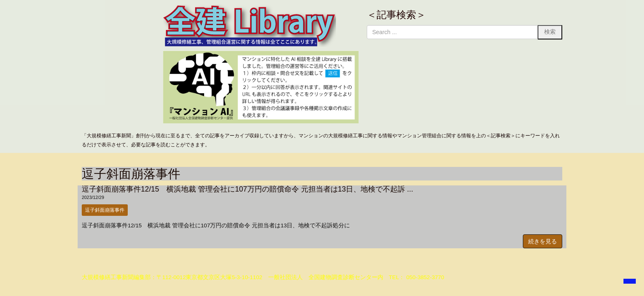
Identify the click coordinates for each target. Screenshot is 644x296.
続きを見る (543, 241)
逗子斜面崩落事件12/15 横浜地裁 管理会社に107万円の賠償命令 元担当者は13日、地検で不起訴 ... (247, 189)
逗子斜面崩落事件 (105, 210)
